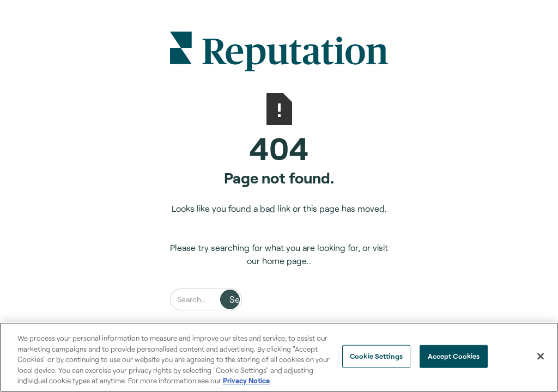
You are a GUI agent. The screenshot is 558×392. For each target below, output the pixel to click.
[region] (279, 357)
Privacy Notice (246, 381)
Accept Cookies (454, 356)
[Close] (541, 357)
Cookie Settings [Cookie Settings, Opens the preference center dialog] (376, 356)
